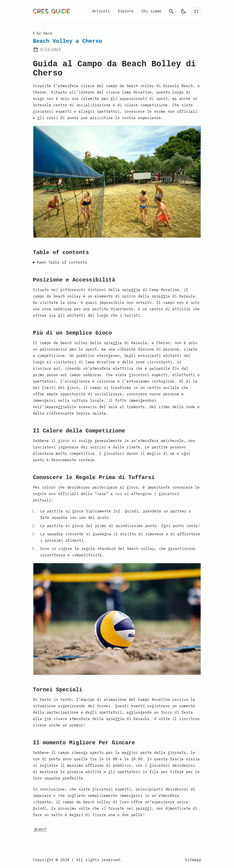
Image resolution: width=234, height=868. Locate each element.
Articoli (101, 11)
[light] (183, 11)
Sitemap (193, 860)
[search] (171, 11)
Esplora (126, 11)
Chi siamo (152, 11)
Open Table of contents (62, 262)
